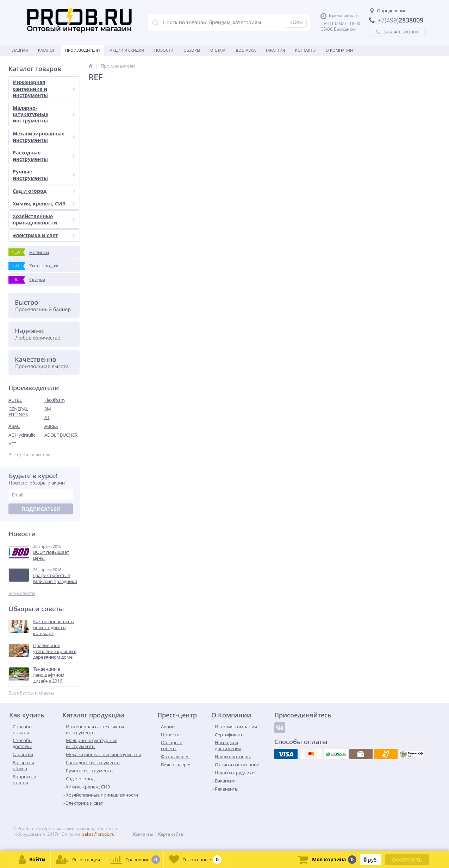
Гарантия (275, 50)
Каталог (46, 50)
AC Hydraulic (22, 435)
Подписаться (41, 509)
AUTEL (15, 400)
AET (12, 444)
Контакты (305, 50)
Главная (19, 50)
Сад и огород (44, 191)
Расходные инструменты (44, 156)
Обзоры (192, 50)
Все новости (22, 593)
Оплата (218, 50)
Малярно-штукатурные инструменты (44, 114)
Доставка (246, 50)
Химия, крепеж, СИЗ (44, 204)
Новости (164, 50)
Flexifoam (55, 400)
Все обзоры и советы (31, 693)
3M (48, 409)
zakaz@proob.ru (98, 834)
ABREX (51, 426)
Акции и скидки (127, 50)
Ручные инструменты (44, 175)
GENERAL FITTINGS (18, 412)
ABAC (14, 426)
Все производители (30, 455)
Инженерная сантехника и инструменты (44, 88)
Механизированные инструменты (44, 137)
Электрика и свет (44, 235)
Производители (82, 50)
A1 (47, 417)
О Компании (339, 50)
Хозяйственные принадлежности (44, 219)
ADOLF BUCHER (61, 435)
